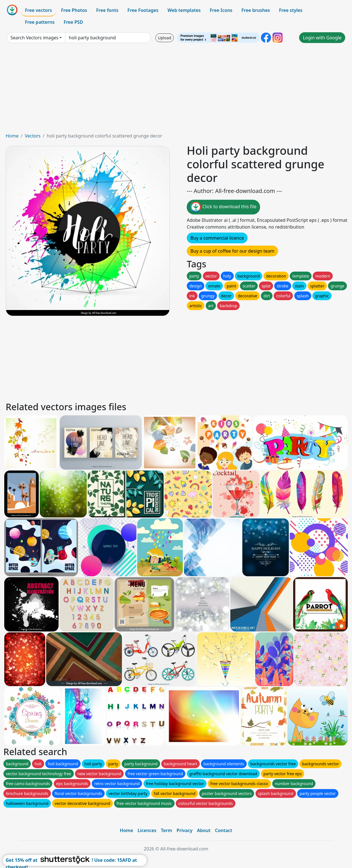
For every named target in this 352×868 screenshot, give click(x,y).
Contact (224, 830)
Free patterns (40, 22)
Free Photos (74, 10)
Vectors (33, 136)
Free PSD (73, 22)
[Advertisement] (176, 90)
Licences (147, 830)
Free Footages (143, 10)
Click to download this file (223, 207)
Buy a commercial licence (217, 238)
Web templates (184, 10)
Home (12, 136)
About (204, 830)
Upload (165, 38)
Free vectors (38, 10)
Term (166, 830)
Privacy (184, 830)
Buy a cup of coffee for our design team (232, 251)
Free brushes (256, 10)
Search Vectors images (34, 38)
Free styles (291, 10)
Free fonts (107, 10)
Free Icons (221, 10)
